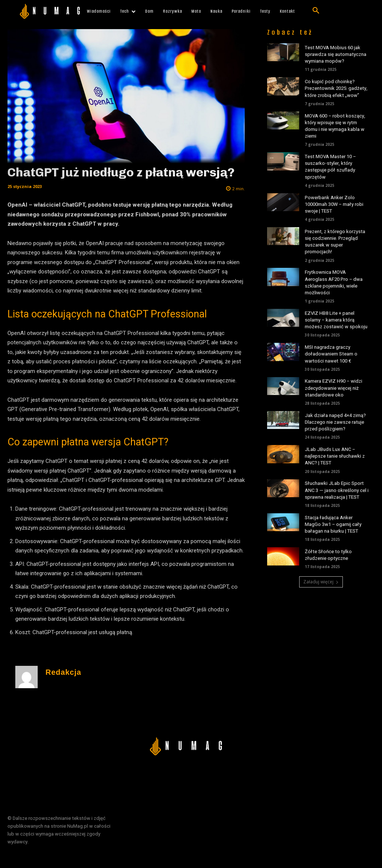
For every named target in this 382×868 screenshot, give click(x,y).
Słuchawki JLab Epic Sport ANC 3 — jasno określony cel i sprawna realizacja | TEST (337, 490)
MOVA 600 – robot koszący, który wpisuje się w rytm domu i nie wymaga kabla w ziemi (335, 126)
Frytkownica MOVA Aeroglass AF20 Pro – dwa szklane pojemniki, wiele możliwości (334, 282)
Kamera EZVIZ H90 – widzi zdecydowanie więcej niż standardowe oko (334, 388)
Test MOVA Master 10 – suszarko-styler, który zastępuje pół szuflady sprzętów (330, 167)
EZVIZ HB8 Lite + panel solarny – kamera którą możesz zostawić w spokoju (336, 320)
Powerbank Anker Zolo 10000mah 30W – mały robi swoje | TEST (334, 204)
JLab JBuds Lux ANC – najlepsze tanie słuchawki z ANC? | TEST (335, 456)
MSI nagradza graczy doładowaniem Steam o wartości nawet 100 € (331, 354)
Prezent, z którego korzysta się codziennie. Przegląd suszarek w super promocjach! (335, 242)
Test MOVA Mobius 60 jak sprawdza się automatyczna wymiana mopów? (336, 54)
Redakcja (63, 672)
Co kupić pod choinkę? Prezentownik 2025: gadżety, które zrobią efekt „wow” (336, 88)
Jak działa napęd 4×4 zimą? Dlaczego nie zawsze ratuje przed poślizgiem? (335, 422)
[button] (316, 11)
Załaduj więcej (321, 582)
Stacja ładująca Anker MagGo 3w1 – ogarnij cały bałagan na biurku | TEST (333, 524)
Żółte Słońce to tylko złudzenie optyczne (328, 555)
